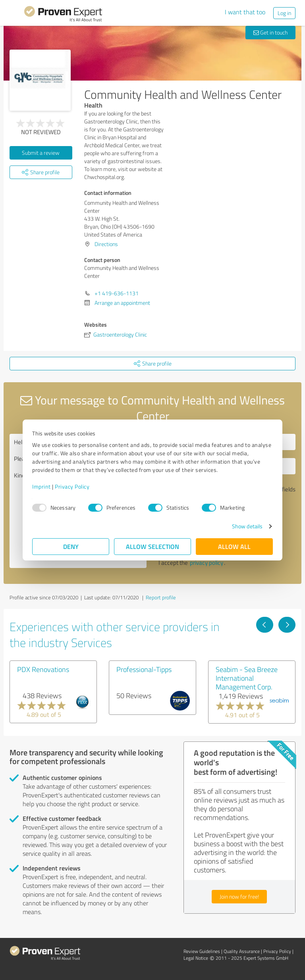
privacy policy (207, 563)
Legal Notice (196, 958)
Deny (71, 546)
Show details (247, 526)
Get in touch (270, 32)
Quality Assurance (242, 951)
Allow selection (152, 546)
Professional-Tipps (144, 669)
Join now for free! (239, 896)
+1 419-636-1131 (117, 293)
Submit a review (41, 153)
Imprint (42, 486)
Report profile (161, 597)
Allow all (234, 546)
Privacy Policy (72, 486)
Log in (284, 13)
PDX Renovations (43, 669)
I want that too (245, 12)
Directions (106, 244)
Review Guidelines (202, 951)
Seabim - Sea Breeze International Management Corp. (247, 678)
